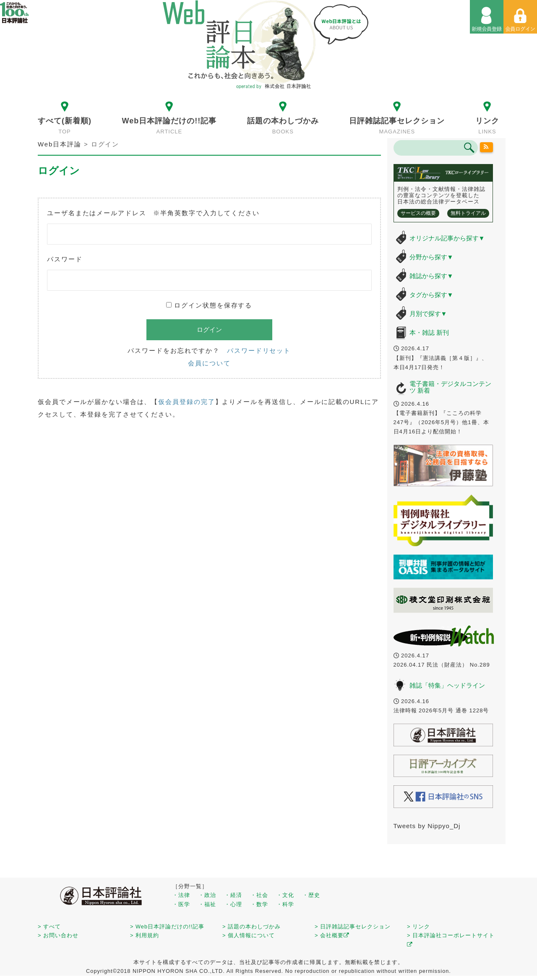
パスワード (65, 259)
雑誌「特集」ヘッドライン (447, 685)
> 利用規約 (145, 935)
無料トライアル (468, 213)
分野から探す (431, 257)
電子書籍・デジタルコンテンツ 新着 (450, 387)
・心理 (233, 904)
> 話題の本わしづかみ (252, 927)
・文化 (285, 895)
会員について (209, 363)
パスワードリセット (259, 351)
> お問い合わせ (58, 935)
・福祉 (207, 904)
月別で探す (428, 314)
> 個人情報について (249, 935)
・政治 (207, 895)
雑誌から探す (431, 276)
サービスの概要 (418, 213)
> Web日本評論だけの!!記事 (167, 927)
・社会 (259, 895)
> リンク (418, 927)
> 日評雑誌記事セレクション (353, 927)
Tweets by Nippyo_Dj (427, 826)
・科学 (285, 904)
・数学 (259, 904)
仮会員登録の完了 (186, 402)
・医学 (181, 904)
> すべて (49, 927)
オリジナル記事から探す (447, 238)
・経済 (233, 895)
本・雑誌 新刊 (429, 332)
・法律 (181, 895)
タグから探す (431, 295)
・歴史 (311, 895)
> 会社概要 (332, 935)
